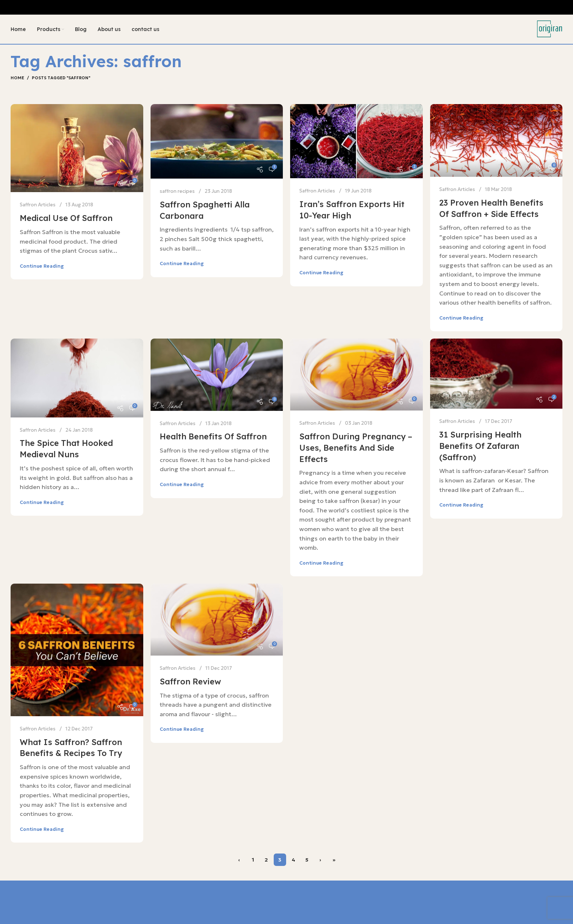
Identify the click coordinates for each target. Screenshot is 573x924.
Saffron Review (190, 681)
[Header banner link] (286, 7)
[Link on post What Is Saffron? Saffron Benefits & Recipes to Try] (77, 650)
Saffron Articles (38, 205)
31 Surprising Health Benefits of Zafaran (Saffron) (480, 446)
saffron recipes (177, 191)
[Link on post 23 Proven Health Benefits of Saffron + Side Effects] (496, 140)
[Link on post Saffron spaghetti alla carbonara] (217, 141)
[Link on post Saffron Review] (217, 620)
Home (17, 78)
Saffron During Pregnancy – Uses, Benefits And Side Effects (356, 448)
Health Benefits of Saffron (213, 436)
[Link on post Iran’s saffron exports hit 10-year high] (356, 141)
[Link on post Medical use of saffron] (77, 148)
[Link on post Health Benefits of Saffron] (217, 375)
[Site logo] (550, 28)
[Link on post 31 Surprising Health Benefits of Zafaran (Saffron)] (496, 374)
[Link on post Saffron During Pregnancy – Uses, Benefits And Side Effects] (356, 375)
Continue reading (42, 266)
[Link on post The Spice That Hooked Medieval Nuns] (77, 378)
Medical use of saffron (66, 218)
